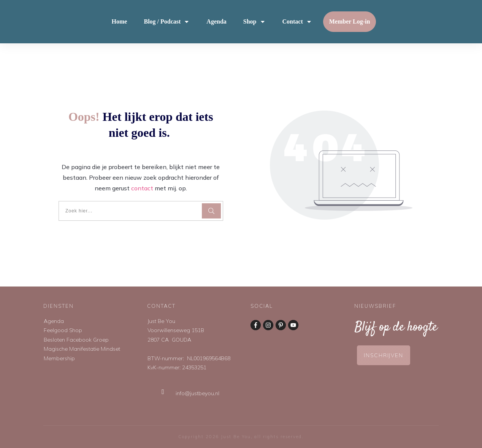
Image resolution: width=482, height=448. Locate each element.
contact (142, 188)
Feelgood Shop (63, 330)
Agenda (54, 321)
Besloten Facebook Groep (76, 340)
